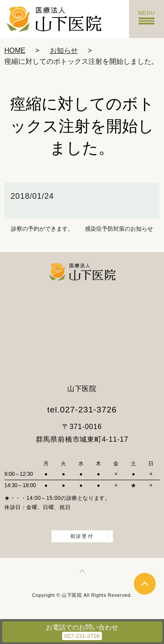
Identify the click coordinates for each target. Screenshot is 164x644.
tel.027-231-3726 (82, 410)
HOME (15, 50)
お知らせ (64, 50)
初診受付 (82, 536)
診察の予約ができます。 (42, 229)
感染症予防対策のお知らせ (119, 229)
